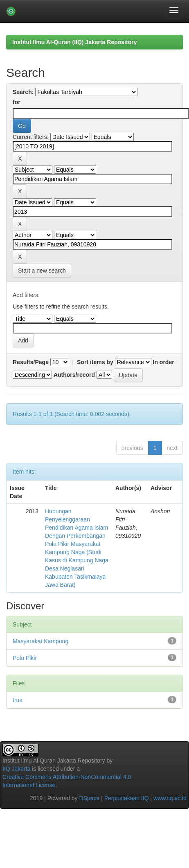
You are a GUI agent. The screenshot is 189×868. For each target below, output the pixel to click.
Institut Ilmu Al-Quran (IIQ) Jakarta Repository (74, 42)
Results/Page (31, 362)
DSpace (89, 798)
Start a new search (42, 271)
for (17, 102)
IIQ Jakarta (16, 769)
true (18, 700)
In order (164, 362)
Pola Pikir (25, 658)
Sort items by (95, 362)
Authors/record (74, 375)
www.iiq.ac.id (170, 798)
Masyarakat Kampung (40, 641)
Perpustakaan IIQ (127, 798)
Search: (23, 92)
